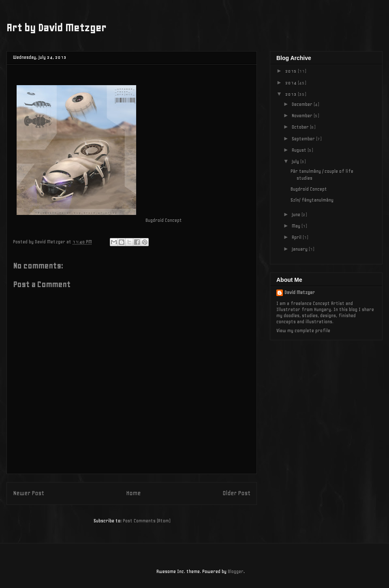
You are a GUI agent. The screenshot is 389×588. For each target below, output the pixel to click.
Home (133, 493)
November (303, 116)
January (300, 249)
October (301, 127)
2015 (292, 71)
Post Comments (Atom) (146, 521)
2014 (292, 83)
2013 (292, 94)
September (304, 139)
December (303, 104)
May (297, 226)
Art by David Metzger (56, 28)
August (300, 150)
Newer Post (29, 493)
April (297, 237)
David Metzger (300, 292)
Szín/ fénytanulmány (312, 200)
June (297, 215)
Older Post (236, 493)
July (296, 161)
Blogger (236, 571)
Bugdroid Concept (309, 189)
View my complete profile (303, 330)
